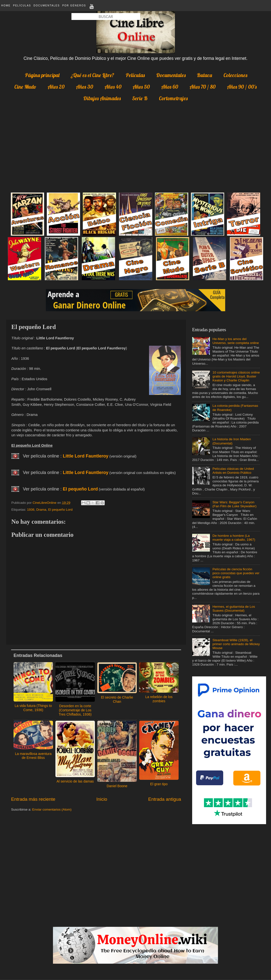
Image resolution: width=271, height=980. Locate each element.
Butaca (204, 75)
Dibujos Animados (102, 98)
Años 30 (85, 87)
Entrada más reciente (33, 799)
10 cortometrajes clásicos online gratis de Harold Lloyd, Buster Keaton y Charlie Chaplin (236, 376)
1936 (31, 510)
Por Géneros (74, 6)
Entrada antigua (165, 799)
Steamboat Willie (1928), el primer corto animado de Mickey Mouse (236, 644)
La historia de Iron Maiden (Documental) (232, 441)
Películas (22, 6)
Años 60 (170, 87)
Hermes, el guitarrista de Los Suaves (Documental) (234, 609)
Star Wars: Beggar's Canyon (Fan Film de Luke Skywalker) (234, 504)
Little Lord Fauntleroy (86, 456)
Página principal (42, 75)
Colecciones (235, 75)
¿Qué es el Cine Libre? (93, 75)
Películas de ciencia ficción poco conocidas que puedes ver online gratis (236, 573)
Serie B (140, 98)
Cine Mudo (25, 87)
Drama (41, 510)
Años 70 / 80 (203, 87)
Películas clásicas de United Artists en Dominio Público (233, 471)
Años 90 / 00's (242, 87)
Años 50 (141, 87)
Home (6, 6)
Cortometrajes (173, 98)
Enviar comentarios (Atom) (52, 809)
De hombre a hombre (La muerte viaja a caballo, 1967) (234, 538)
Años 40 (113, 87)
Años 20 (56, 87)
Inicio (102, 799)
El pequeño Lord (80, 489)
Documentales (47, 6)
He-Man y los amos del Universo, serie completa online (236, 341)
